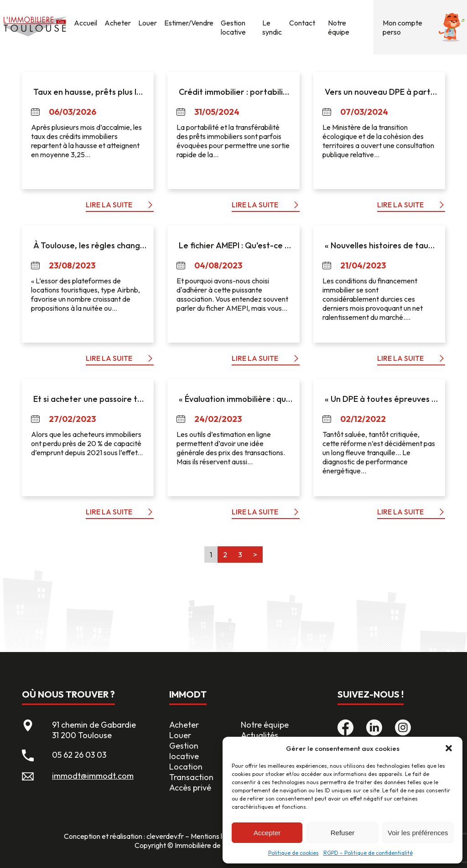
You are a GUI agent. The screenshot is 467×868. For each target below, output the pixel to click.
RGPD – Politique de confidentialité (368, 853)
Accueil (86, 23)
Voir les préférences (418, 833)
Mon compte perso (402, 27)
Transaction (191, 777)
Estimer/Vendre (189, 23)
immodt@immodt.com (93, 776)
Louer (148, 23)
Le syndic (272, 27)
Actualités (259, 735)
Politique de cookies (293, 853)
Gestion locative (233, 27)
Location (186, 767)
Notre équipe (339, 27)
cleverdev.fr (165, 836)
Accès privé (190, 788)
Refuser (343, 833)
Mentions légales (217, 836)
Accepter (267, 833)
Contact (302, 23)
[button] (449, 748)
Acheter (118, 23)
